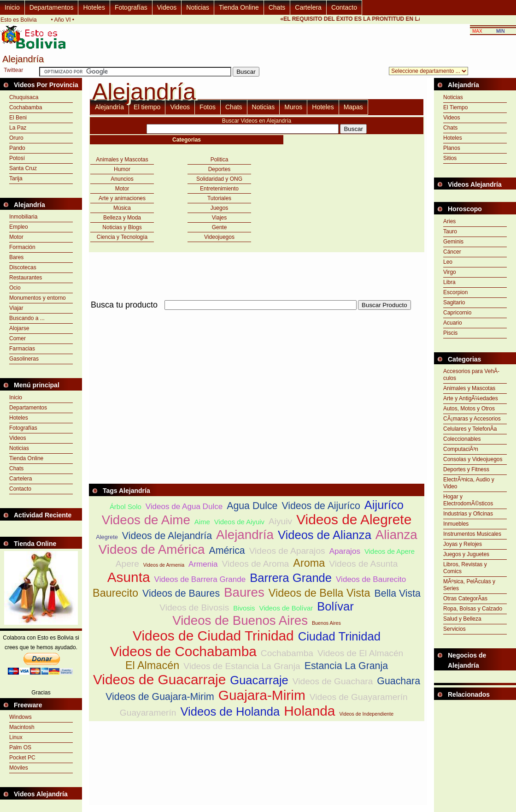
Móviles (19, 768)
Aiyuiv (280, 521)
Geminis (453, 242)
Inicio (12, 7)
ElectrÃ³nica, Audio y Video (469, 483)
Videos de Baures (181, 593)
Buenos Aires (326, 623)
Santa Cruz (23, 168)
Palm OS (20, 747)
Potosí (17, 158)
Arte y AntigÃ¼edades (471, 398)
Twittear (13, 70)
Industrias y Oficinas (468, 514)
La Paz (18, 128)
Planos (452, 148)
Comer (18, 338)
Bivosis (244, 608)
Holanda (309, 711)
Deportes (220, 169)
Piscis (450, 333)
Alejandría (109, 107)
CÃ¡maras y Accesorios (472, 419)
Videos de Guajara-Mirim (160, 697)
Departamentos (52, 7)
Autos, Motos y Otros (469, 409)
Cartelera (308, 7)
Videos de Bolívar (286, 608)
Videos (167, 7)
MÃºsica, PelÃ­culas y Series (469, 585)
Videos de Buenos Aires (240, 620)
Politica (220, 160)
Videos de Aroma (256, 564)
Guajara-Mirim (262, 695)
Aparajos (345, 551)
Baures (244, 592)
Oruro (16, 138)
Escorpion (455, 292)
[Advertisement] (197, 376)
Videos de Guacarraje (159, 679)
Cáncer (452, 252)
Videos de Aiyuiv (239, 522)
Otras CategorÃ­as (465, 599)
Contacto (344, 7)
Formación (22, 247)
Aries (449, 221)
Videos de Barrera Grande (200, 579)
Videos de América (152, 549)
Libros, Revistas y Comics (465, 568)
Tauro (450, 231)
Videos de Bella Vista (320, 593)
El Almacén (152, 665)
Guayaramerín (148, 713)
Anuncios (122, 179)
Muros (293, 107)
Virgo (450, 272)
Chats (277, 7)
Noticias (198, 7)
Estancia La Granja (346, 666)
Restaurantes (26, 278)
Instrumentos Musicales (472, 534)
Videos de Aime (146, 520)
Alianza (396, 535)
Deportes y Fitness (466, 469)
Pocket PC (22, 758)
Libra (449, 282)
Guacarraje (259, 680)
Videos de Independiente (366, 714)
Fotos (208, 107)
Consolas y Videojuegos (473, 459)
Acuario (453, 323)
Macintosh (22, 727)
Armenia (203, 564)
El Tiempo (455, 107)
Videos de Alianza (325, 535)
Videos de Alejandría (167, 536)
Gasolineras (24, 359)
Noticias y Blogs (122, 227)
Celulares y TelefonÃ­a (470, 429)
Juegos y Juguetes (466, 554)
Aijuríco (384, 505)
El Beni (18, 118)
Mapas (353, 107)
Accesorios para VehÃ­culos (471, 375)
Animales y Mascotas (122, 160)
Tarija (16, 178)
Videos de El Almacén (360, 653)
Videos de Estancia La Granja (242, 666)
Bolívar (335, 606)
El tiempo (147, 107)
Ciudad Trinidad (339, 636)
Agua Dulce (252, 506)
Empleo (19, 227)
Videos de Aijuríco (321, 506)
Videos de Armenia (164, 565)
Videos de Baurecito (371, 579)
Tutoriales (219, 198)
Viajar (16, 308)
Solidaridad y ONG (219, 179)
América (227, 551)
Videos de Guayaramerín (359, 697)
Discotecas (23, 267)
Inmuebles (456, 524)
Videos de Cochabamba (183, 651)
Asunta (129, 577)
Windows (21, 717)
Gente (220, 227)
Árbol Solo (126, 507)
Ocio (15, 288)
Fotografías (131, 7)
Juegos (220, 208)
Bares (16, 257)
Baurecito (115, 593)
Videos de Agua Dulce (184, 507)
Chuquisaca (24, 97)
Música (122, 208)
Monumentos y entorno (38, 298)
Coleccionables (462, 439)
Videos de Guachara (333, 681)
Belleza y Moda (122, 218)
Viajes (219, 218)
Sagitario (454, 302)
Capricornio (457, 313)
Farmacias (22, 349)
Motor (16, 237)
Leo (448, 262)
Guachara (399, 681)
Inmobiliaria (23, 217)
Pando (17, 148)
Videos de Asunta (363, 564)
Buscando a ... (27, 318)
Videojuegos (219, 237)
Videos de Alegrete (354, 519)
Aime (202, 522)
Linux (16, 737)
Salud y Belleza (462, 619)
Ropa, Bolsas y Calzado (473, 609)
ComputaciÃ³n (461, 449)
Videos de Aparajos (287, 551)
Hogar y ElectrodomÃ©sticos (468, 500)
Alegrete (107, 537)
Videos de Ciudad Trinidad (213, 636)
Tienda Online (239, 7)
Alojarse (19, 328)
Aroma (309, 563)
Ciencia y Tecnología (122, 237)
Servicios (454, 629)
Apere (127, 564)
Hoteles (94, 7)
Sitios (450, 158)
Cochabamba (26, 107)
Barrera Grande (291, 578)
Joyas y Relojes (463, 544)
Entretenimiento (219, 189)
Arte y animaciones (122, 198)
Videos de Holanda (230, 711)
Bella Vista (398, 593)
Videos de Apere (390, 551)
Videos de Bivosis (194, 608)
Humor (122, 169)
